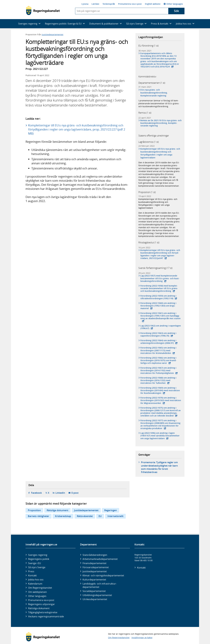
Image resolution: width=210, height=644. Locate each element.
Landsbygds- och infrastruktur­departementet (100, 585)
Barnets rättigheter (38, 516)
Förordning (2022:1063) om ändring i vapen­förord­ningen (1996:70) (158, 334)
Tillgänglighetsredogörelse (43, 612)
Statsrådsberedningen (95, 555)
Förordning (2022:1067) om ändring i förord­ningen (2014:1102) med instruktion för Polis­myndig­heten (158, 370)
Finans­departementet (94, 563)
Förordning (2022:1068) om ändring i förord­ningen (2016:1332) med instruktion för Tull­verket (158, 380)
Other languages (173, 4)
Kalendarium (35, 584)
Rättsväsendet (85, 516)
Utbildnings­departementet (97, 595)
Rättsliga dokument (57, 510)
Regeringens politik (39, 559)
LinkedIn (60, 493)
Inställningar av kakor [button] (142, 638)
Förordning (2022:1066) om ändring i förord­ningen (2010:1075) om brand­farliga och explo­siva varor (158, 360)
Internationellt (115, 516)
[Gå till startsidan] (43, 10)
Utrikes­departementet (95, 599)
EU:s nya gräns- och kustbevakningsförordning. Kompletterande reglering (154, 93)
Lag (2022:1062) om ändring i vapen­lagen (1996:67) (161, 327)
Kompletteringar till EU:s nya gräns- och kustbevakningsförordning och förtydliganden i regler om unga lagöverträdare (160, 153)
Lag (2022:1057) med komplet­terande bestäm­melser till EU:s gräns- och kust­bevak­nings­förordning (160, 278)
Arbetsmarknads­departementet (100, 559)
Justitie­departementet (95, 571)
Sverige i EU (35, 563)
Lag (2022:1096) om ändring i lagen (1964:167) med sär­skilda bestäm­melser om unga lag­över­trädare (160, 436)
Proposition (34, 510)
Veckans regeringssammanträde (46, 616)
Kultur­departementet (94, 580)
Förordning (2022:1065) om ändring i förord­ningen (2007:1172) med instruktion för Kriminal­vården (158, 350)
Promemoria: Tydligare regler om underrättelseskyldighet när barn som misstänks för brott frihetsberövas (159, 467)
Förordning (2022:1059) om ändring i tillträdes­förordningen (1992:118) (158, 297)
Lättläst (95, 4)
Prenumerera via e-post (130, 4)
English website (153, 4)
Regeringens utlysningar (41, 604)
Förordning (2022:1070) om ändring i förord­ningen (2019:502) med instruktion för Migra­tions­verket (161, 400)
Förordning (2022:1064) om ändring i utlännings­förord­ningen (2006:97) (158, 342)
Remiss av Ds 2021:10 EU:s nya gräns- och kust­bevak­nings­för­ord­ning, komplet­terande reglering (161, 123)
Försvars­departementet (96, 567)
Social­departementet (94, 591)
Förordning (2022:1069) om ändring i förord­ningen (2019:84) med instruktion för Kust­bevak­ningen (160, 390)
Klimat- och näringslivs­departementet (103, 575)
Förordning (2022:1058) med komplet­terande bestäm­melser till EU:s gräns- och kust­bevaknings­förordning (159, 288)
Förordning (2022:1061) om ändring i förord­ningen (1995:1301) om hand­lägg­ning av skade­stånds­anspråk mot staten (160, 316)
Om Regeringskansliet (40, 588)
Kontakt (32, 575)
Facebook (36, 493)
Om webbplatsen (37, 592)
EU (100, 516)
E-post (75, 493)
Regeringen (111, 510)
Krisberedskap (63, 516)
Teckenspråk (109, 4)
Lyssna (85, 4)
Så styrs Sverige (37, 567)
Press (31, 571)
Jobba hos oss (36, 580)
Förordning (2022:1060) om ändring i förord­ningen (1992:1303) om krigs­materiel (158, 306)
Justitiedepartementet (53, 34)
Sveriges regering (38, 555)
